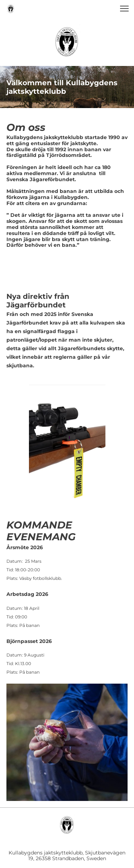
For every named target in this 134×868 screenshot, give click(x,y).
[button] (124, 9)
